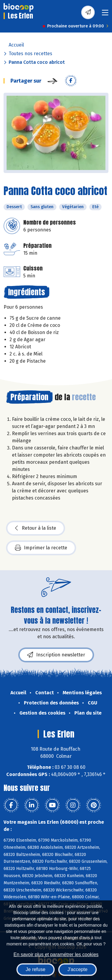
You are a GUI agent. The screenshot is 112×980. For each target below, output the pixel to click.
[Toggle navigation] (105, 14)
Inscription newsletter (56, 655)
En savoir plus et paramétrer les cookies (56, 955)
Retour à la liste (36, 528)
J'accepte (78, 969)
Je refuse (36, 969)
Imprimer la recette (41, 548)
